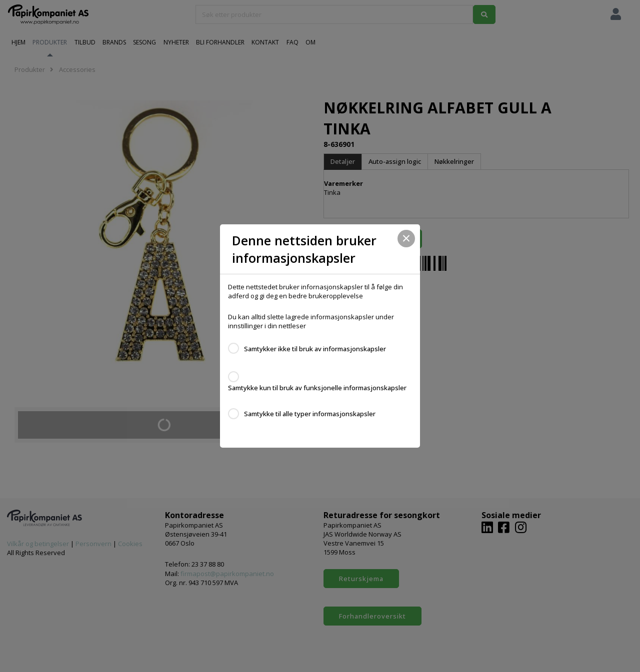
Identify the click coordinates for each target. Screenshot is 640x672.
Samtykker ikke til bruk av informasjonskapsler (315, 349)
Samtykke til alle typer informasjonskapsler (310, 414)
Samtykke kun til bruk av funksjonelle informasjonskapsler (317, 388)
